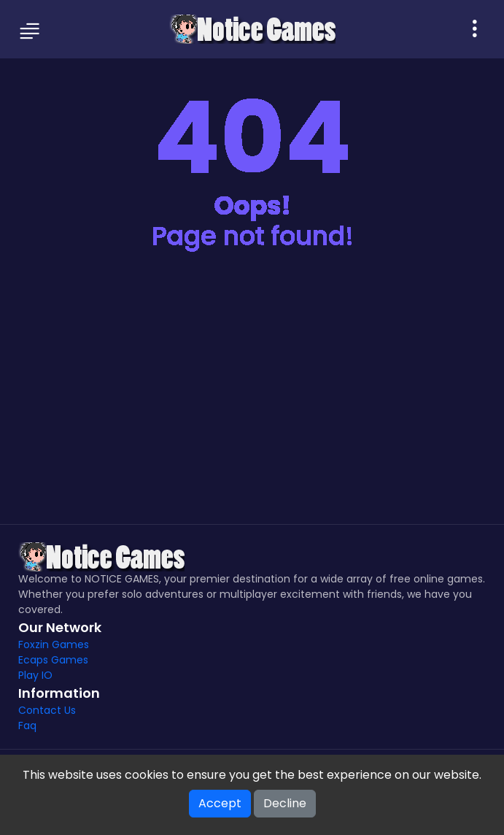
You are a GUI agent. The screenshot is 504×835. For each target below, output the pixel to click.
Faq (27, 726)
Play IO (35, 675)
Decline (285, 803)
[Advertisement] (252, 400)
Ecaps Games (53, 660)
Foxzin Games (54, 644)
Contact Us (47, 710)
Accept (220, 803)
